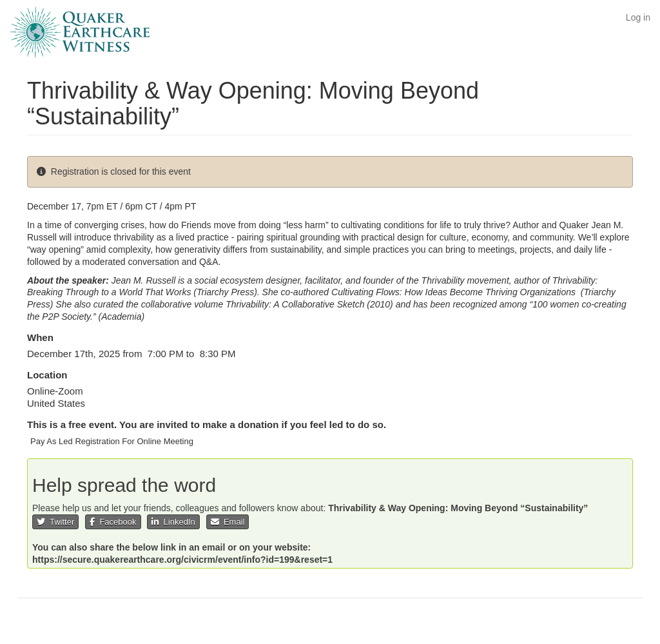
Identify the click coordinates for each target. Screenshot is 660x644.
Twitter (55, 522)
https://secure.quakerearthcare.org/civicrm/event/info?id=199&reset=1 (182, 560)
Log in (638, 17)
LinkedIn (173, 522)
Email (228, 522)
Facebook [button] (113, 522)
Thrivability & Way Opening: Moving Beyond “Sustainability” (458, 508)
